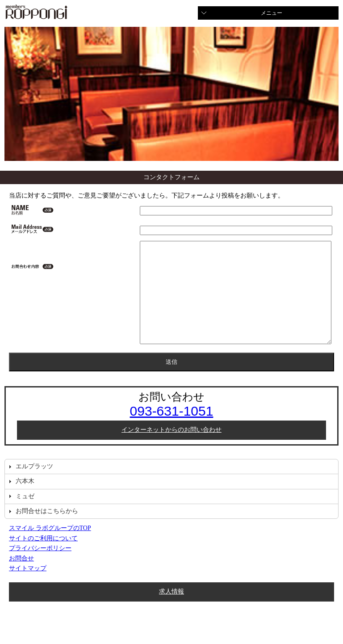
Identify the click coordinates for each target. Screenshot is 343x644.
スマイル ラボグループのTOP (50, 548)
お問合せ (21, 579)
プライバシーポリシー (40, 568)
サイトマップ (28, 588)
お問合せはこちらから (47, 531)
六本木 (25, 501)
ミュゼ (25, 516)
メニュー (272, 13)
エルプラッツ (34, 486)
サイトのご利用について (43, 558)
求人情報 (171, 612)
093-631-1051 (172, 431)
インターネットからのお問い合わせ (171, 450)
